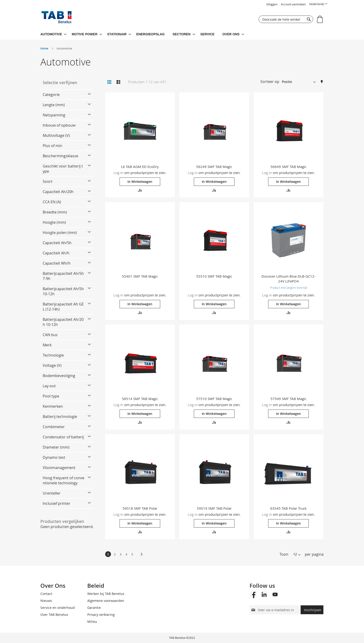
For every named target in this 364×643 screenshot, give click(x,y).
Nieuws (46, 601)
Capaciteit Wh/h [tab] (57, 263)
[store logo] (57, 18)
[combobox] (286, 19)
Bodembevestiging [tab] (59, 376)
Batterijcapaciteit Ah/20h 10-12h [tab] (63, 322)
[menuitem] (54, 34)
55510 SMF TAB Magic (214, 276)
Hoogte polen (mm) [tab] (60, 233)
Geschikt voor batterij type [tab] (63, 169)
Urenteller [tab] (52, 493)
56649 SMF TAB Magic (288, 167)
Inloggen (272, 4)
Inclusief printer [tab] (57, 503)
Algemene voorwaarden (106, 601)
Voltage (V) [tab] (52, 365)
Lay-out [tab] (49, 386)
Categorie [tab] (51, 95)
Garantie (94, 608)
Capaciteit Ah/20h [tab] (58, 192)
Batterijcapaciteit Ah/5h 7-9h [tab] (63, 276)
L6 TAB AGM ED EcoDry (140, 167)
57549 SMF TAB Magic (288, 399)
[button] (318, 4)
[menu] (182, 34)
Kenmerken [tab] (53, 406)
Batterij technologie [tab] (60, 417)
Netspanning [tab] (54, 115)
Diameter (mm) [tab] (56, 447)
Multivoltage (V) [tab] (56, 135)
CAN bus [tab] (50, 335)
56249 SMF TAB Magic (214, 167)
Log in (118, 173)
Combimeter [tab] (54, 427)
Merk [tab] (47, 345)
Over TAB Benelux (54, 615)
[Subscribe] (312, 610)
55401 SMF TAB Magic (140, 276)
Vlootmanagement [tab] (59, 468)
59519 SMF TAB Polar (214, 508)
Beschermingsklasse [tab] (60, 156)
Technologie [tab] (53, 355)
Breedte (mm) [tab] (55, 212)
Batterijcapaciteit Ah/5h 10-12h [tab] (63, 291)
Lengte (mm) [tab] (54, 105)
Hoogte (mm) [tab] (54, 222)
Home (45, 48)
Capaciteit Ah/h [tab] (56, 253)
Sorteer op (270, 82)
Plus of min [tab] (52, 146)
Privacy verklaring (101, 615)
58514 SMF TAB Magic (140, 399)
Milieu (92, 622)
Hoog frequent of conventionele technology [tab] (63, 480)
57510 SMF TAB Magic (214, 399)
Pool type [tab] (51, 396)
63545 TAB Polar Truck (288, 508)
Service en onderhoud (58, 608)
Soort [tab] (48, 181)
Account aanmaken (293, 4)
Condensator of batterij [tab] (63, 437)
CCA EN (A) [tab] (52, 202)
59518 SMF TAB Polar (140, 508)
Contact (46, 594)
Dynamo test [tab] (54, 457)
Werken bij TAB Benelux (106, 594)
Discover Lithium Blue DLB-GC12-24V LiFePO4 (288, 279)
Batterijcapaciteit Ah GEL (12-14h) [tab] (63, 307)
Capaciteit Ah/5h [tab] (57, 243)
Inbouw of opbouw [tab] (59, 125)
